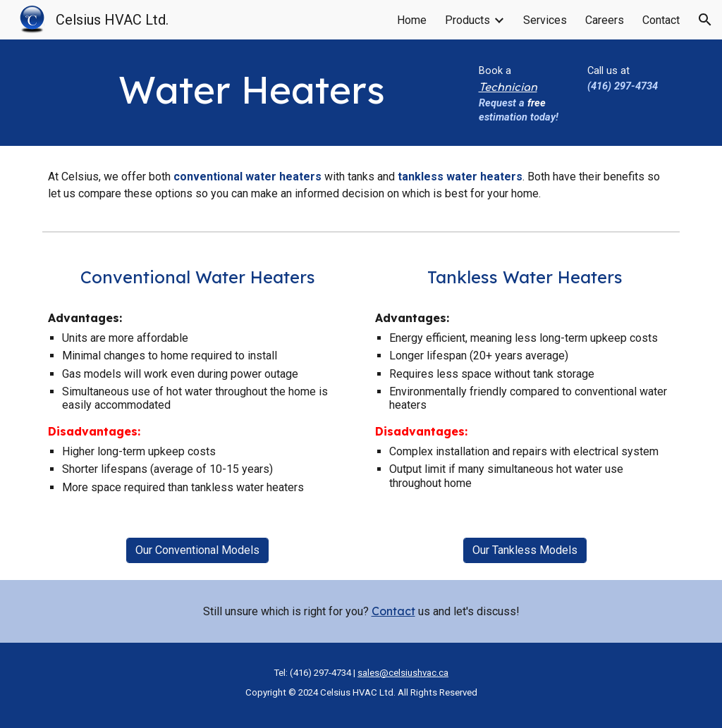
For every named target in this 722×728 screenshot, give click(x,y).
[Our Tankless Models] (525, 550)
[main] (252, 90)
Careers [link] (605, 20)
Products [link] (467, 20)
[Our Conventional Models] (197, 550)
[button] (705, 20)
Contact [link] (661, 20)
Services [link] (545, 20)
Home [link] (412, 20)
